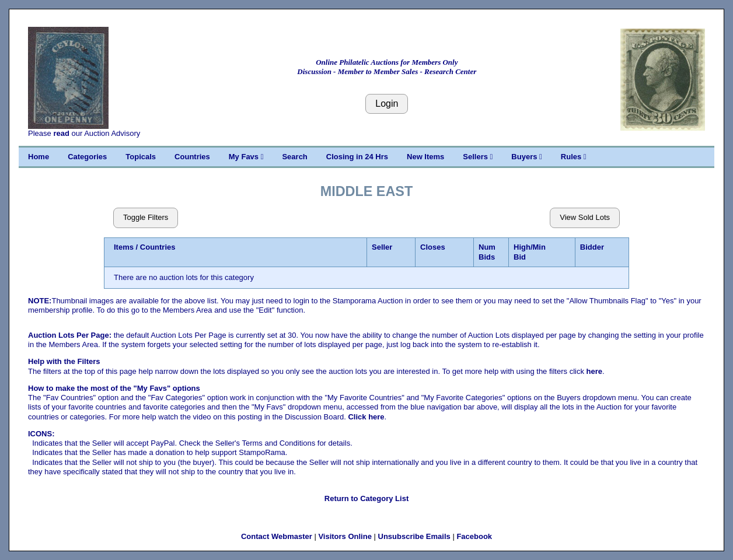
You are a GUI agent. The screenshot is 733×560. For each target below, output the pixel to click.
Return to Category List (366, 498)
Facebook (474, 536)
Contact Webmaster (277, 536)
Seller (382, 247)
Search (294, 157)
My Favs (246, 157)
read (61, 133)
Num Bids (487, 252)
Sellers (478, 157)
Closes (433, 247)
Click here (366, 417)
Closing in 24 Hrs (357, 157)
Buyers (526, 157)
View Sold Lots (585, 217)
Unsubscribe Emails (414, 536)
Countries (192, 157)
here (594, 371)
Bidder (592, 247)
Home (39, 157)
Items (124, 247)
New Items (425, 157)
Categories (87, 157)
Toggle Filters (146, 217)
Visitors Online (345, 536)
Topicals (141, 157)
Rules (574, 157)
